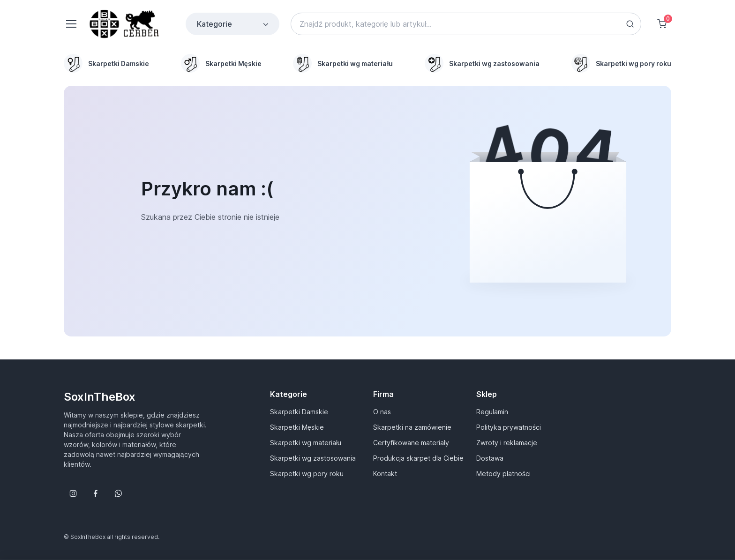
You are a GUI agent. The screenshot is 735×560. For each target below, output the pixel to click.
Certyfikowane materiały (411, 443)
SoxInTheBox (100, 397)
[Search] (466, 24)
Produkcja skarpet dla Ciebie (418, 458)
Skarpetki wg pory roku (307, 474)
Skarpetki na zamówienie (412, 427)
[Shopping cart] (662, 24)
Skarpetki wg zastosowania (313, 458)
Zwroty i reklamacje (507, 443)
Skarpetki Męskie (297, 427)
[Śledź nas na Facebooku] (96, 493)
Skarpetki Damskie (299, 412)
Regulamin (492, 412)
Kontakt (385, 474)
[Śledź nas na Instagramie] (73, 493)
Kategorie (233, 24)
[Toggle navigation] (71, 24)
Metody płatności (503, 474)
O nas (382, 412)
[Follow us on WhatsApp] (118, 493)
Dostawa (490, 458)
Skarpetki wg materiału (306, 443)
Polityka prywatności (509, 427)
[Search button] (630, 24)
